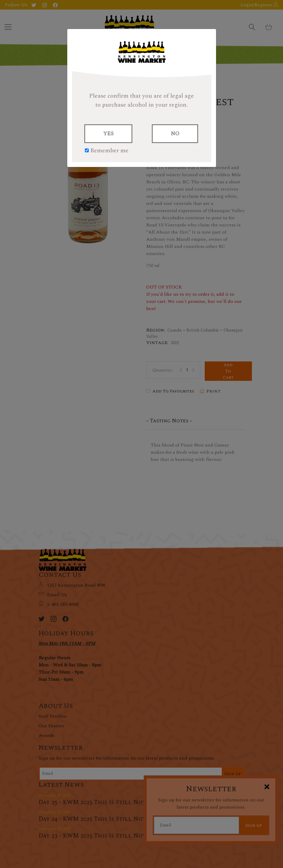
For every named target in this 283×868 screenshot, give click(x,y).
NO (175, 134)
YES (108, 134)
